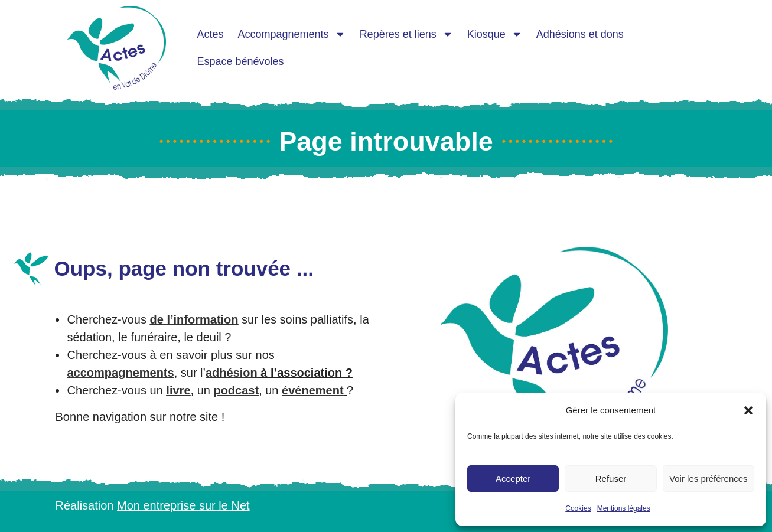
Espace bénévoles (241, 61)
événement (313, 390)
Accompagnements (292, 34)
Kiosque (495, 34)
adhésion (232, 373)
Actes (211, 34)
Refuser (611, 479)
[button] (748, 410)
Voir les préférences (709, 479)
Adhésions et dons (580, 34)
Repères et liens (406, 34)
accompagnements (120, 373)
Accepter (513, 479)
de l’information (194, 319)
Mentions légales (624, 508)
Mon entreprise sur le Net (183, 505)
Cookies (578, 508)
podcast (236, 390)
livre (178, 390)
